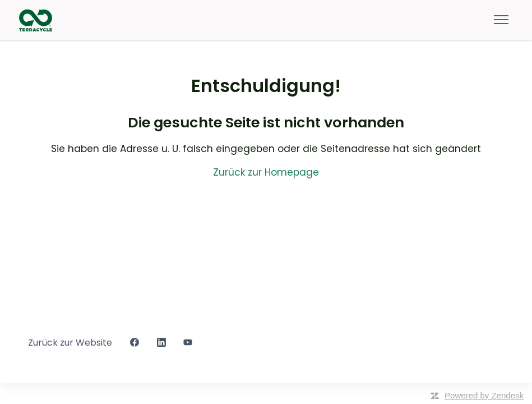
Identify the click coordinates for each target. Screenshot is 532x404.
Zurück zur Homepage (266, 172)
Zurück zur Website (70, 343)
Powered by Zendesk (484, 395)
